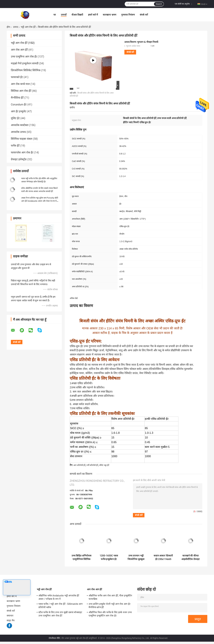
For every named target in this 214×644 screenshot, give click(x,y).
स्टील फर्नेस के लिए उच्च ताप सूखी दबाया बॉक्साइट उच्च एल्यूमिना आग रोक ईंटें (60, 614)
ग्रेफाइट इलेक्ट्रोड (19, 159)
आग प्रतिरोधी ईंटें (79, 465)
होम (8, 27)
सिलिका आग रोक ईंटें (21, 91)
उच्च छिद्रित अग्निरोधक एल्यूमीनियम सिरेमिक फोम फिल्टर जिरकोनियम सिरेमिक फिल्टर (82, 557)
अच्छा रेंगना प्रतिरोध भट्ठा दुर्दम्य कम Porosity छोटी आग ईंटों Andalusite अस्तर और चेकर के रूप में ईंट (40, 201)
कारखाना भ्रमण (109, 15)
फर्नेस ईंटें (15, 146)
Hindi (204, 4)
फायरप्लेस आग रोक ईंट (22, 152)
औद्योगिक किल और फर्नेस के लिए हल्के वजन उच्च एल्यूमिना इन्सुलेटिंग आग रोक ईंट (110, 614)
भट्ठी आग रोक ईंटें (28, 27)
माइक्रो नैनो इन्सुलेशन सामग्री (25, 63)
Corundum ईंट (19, 105)
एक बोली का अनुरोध (182, 4)
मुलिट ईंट (15, 118)
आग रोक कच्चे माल (20, 84)
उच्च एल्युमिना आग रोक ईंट (24, 57)
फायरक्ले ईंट (17, 77)
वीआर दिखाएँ (77, 15)
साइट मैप (11, 620)
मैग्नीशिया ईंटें (17, 98)
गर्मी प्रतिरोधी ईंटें (92, 465)
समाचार (10, 616)
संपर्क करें (144, 15)
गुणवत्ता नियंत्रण (128, 15)
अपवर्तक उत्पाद (18, 132)
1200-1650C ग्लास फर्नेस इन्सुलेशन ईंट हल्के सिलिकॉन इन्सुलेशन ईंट (109, 557)
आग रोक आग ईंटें (19, 50)
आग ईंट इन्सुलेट (19, 111)
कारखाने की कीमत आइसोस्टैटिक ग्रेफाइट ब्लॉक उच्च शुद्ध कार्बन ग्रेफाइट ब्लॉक (190, 557)
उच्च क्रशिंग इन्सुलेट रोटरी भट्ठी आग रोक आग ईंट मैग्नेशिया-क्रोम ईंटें (110, 606)
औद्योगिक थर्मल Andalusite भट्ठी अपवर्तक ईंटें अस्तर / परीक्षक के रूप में (59, 597)
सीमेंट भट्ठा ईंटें (104, 465)
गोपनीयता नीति (54, 638)
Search (159, 4)
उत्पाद (16, 27)
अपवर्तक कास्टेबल (20, 125)
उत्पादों (64, 15)
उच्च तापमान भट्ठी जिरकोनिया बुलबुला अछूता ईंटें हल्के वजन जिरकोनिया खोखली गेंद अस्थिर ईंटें (136, 557)
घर (55, 15)
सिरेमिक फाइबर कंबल (22, 139)
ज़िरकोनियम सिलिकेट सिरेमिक (26, 70)
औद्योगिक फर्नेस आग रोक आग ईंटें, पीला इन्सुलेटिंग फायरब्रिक (110, 597)
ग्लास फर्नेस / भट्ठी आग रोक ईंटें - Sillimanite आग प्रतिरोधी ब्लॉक (61, 606)
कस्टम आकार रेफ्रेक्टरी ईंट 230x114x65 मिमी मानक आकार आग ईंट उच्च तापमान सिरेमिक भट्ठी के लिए (163, 557)
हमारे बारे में (93, 15)
